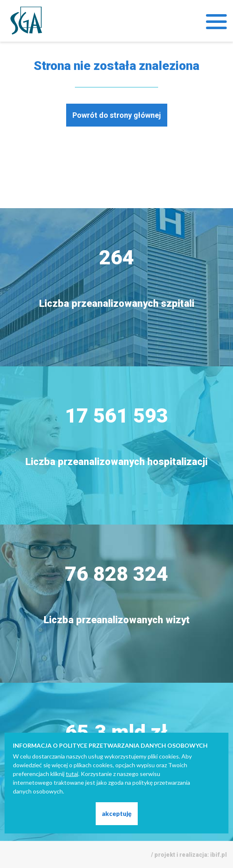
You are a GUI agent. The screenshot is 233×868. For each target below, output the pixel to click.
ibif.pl (218, 855)
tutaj (72, 774)
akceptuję (117, 813)
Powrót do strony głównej (117, 115)
